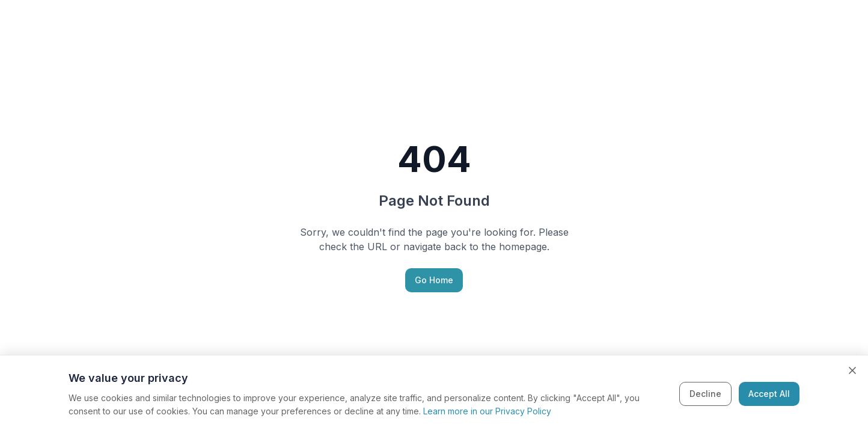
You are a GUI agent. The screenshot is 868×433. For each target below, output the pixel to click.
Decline (705, 394)
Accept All (769, 394)
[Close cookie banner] (852, 370)
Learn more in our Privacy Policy (487, 411)
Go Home (434, 280)
